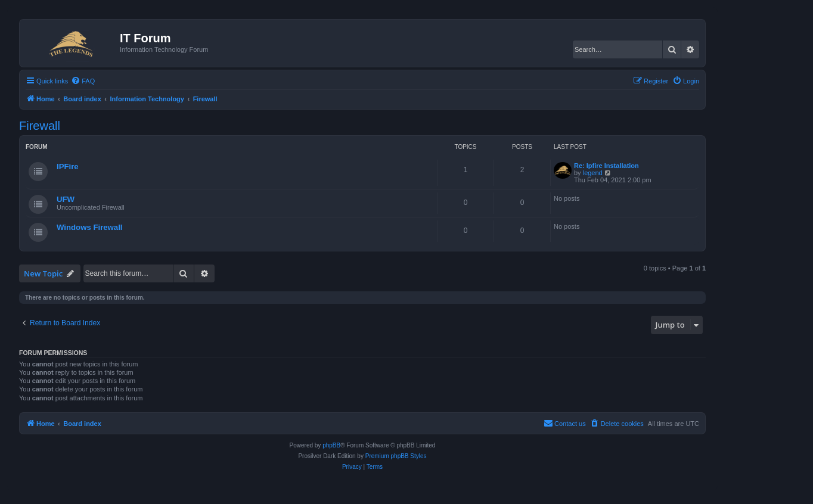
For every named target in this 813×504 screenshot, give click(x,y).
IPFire (68, 167)
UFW (66, 199)
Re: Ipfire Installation (606, 166)
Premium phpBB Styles (396, 456)
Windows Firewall (90, 227)
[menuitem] (83, 81)
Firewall (40, 126)
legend (593, 173)
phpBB (331, 445)
